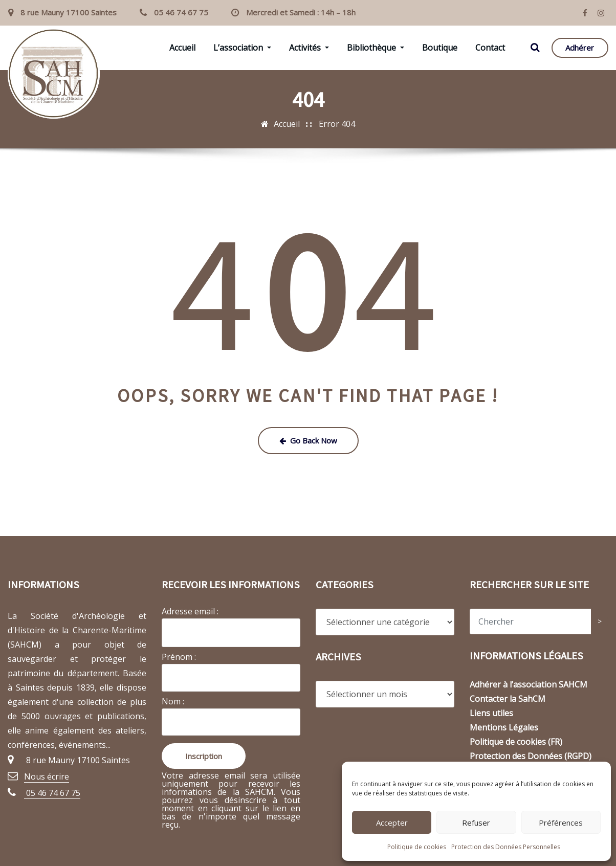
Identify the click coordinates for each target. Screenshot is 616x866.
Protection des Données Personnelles (506, 847)
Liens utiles (491, 713)
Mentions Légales (504, 727)
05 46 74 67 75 (181, 12)
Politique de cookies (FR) (516, 742)
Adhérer (580, 48)
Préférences (561, 823)
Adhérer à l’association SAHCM (529, 684)
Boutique (440, 48)
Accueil (182, 48)
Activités (309, 48)
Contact (490, 48)
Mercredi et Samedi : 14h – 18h (301, 12)
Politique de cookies (417, 847)
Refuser (476, 823)
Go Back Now (308, 440)
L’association (242, 48)
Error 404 (337, 124)
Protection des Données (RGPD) (531, 756)
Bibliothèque (376, 48)
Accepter (392, 823)
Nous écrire (47, 776)
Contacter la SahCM (508, 699)
